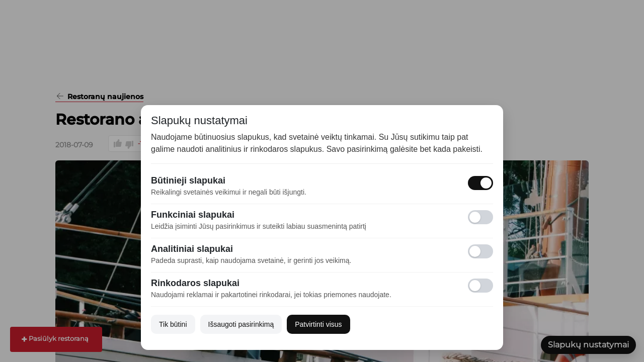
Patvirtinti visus (318, 324)
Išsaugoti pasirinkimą (241, 324)
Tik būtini (173, 324)
